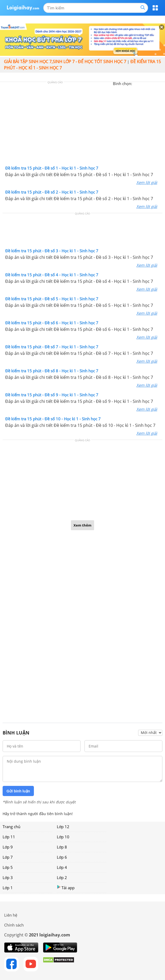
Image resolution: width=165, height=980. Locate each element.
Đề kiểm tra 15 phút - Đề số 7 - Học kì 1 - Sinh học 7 (52, 347)
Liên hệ (11, 915)
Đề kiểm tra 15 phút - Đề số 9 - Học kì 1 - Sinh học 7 (52, 395)
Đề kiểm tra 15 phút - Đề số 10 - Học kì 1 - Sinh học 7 (53, 419)
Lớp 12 (63, 827)
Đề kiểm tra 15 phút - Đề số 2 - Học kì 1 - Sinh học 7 (52, 192)
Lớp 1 (8, 888)
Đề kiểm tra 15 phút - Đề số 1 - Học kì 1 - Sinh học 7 (52, 168)
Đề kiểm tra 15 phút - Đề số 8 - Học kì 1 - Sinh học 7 (52, 371)
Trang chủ (11, 827)
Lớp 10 (63, 837)
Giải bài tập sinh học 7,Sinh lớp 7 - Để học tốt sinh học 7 (65, 62)
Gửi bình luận (18, 791)
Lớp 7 (8, 857)
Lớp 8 (62, 847)
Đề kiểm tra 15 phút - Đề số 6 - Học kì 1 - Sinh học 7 (52, 323)
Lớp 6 (62, 857)
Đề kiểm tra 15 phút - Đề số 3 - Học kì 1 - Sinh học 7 (52, 251)
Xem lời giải (147, 182)
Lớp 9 (8, 847)
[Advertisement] (83, 125)
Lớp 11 (9, 837)
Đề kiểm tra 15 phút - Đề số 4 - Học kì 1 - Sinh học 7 (52, 275)
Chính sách (14, 925)
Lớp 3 (8, 877)
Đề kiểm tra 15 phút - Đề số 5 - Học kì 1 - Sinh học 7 (52, 299)
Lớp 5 (8, 867)
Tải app (66, 888)
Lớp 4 (62, 867)
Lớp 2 (62, 877)
